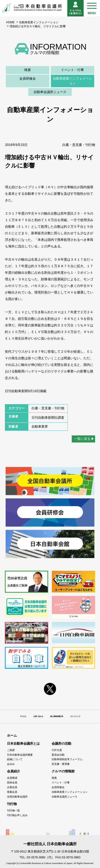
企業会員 (12, 787)
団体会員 (12, 782)
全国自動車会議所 (17, 797)
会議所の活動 (61, 743)
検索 (28, 70)
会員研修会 (28, 78)
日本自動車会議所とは (23, 743)
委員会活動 (58, 755)
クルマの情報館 (63, 771)
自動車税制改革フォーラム (67, 759)
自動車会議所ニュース (50, 92)
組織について (15, 759)
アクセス (23, 716)
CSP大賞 (57, 750)
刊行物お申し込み (17, 815)
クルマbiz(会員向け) (76, 8)
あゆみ (11, 764)
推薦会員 (12, 792)
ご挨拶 (11, 750)
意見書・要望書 (61, 764)
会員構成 (12, 778)
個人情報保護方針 (57, 716)
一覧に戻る (82, 439)
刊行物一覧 (13, 810)
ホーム (12, 735)
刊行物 (12, 804)
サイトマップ (75, 716)
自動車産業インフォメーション (39, 22)
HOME (10, 22)
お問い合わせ (38, 716)
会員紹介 (14, 771)
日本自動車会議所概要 (20, 755)
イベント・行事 (72, 70)
